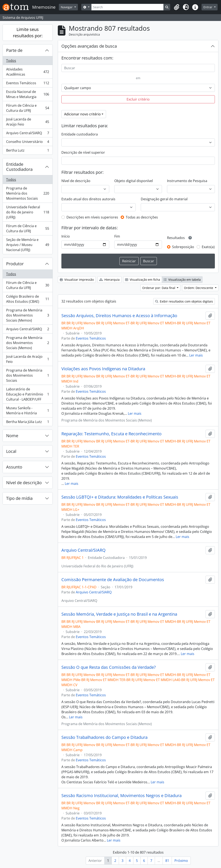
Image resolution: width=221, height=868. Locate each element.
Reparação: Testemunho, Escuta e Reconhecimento (111, 434)
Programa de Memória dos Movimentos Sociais (28, 193)
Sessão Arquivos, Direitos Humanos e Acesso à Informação (119, 316)
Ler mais (196, 355)
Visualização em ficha (143, 280)
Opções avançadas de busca (89, 46)
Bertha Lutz (28, 151)
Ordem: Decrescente (199, 288)
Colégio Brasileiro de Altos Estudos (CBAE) (28, 299)
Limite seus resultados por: (28, 32)
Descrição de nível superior (83, 152)
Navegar (67, 7)
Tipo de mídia (19, 498)
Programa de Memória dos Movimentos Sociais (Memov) (28, 315)
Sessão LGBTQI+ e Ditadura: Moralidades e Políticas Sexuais (120, 497)
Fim (117, 236)
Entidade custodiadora (80, 134)
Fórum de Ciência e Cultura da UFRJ (28, 108)
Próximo (181, 861)
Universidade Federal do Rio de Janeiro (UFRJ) (28, 212)
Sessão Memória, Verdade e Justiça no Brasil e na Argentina (119, 614)
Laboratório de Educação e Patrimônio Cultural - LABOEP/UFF (28, 394)
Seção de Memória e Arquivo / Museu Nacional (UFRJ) (28, 245)
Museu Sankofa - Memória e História (28, 411)
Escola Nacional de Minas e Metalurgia (28, 94)
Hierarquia (109, 280)
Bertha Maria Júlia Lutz (28, 423)
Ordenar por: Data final (159, 288)
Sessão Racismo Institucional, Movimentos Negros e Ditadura (122, 796)
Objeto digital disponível (134, 181)
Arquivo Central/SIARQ (28, 134)
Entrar (208, 7)
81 (167, 861)
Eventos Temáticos (28, 84)
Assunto (14, 467)
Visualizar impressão (77, 280)
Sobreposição (183, 247)
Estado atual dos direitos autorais (88, 199)
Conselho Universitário (28, 143)
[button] (177, 7)
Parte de (14, 50)
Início (66, 236)
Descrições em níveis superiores (92, 217)
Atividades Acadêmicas (28, 72)
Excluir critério (138, 99)
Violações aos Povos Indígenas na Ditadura (103, 369)
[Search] (128, 7)
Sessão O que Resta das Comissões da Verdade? (109, 667)
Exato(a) (208, 247)
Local (11, 451)
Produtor (15, 264)
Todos (11, 61)
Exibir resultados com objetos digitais (184, 301)
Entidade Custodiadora (19, 167)
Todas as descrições (142, 217)
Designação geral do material (164, 199)
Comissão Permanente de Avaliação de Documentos (113, 580)
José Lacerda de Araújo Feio (28, 122)
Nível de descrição (24, 483)
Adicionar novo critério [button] (82, 114)
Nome (12, 436)
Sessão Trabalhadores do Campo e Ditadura (104, 737)
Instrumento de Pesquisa (187, 181)
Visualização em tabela (182, 280)
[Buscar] (138, 68)
